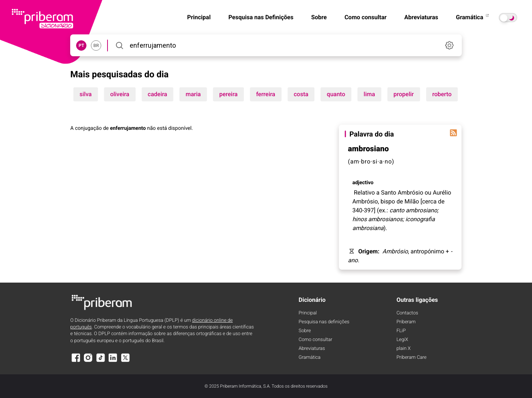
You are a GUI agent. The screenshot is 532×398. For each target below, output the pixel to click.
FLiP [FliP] (401, 331)
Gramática (473, 17)
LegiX (402, 340)
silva (86, 94)
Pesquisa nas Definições (261, 17)
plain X (403, 349)
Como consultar (365, 17)
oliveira (120, 94)
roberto (442, 94)
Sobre (319, 17)
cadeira (158, 94)
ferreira (266, 94)
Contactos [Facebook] (407, 313)
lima (369, 94)
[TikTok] (100, 361)
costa (301, 94)
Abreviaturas (421, 17)
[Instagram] (88, 361)
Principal (199, 17)
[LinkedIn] (113, 361)
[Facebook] (76, 361)
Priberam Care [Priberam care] (411, 357)
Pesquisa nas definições (324, 322)
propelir (404, 94)
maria (193, 94)
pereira (228, 94)
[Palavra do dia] (454, 133)
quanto (336, 94)
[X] (125, 361)
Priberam (406, 322)
